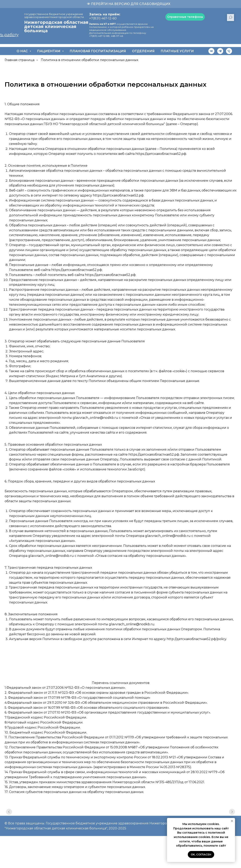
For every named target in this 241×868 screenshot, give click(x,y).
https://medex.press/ (21, 651)
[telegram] (220, 51)
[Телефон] (229, 51)
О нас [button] (23, 51)
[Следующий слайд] (232, 814)
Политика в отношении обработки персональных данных (89, 60)
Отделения (143, 51)
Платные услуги (177, 51)
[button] (185, 17)
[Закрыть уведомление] (232, 821)
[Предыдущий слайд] (9, 814)
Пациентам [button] (49, 51)
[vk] (211, 51)
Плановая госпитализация (98, 51)
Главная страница (19, 60)
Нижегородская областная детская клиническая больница (56, 27)
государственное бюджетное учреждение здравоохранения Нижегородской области (54, 16)
